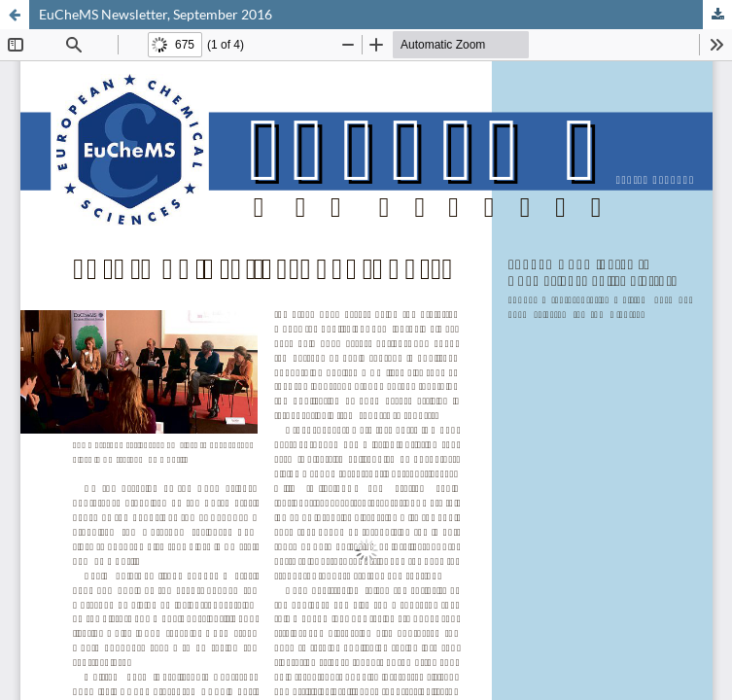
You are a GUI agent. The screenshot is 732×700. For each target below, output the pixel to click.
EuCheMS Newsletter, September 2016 (156, 14)
